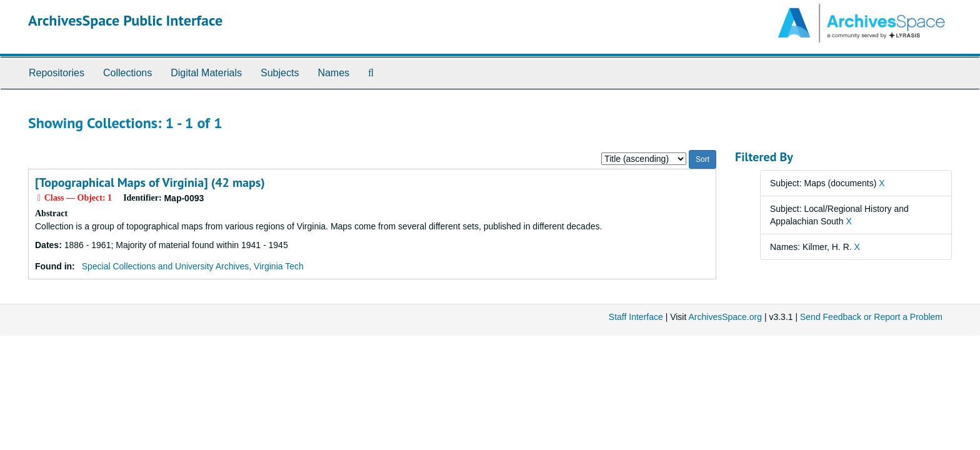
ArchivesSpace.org (725, 317)
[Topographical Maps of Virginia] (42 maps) (150, 182)
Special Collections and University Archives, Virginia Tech (193, 266)
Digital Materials (206, 73)
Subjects (280, 73)
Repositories (57, 73)
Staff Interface (636, 317)
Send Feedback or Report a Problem (871, 317)
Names (333, 73)
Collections (127, 73)
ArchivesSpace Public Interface (125, 20)
